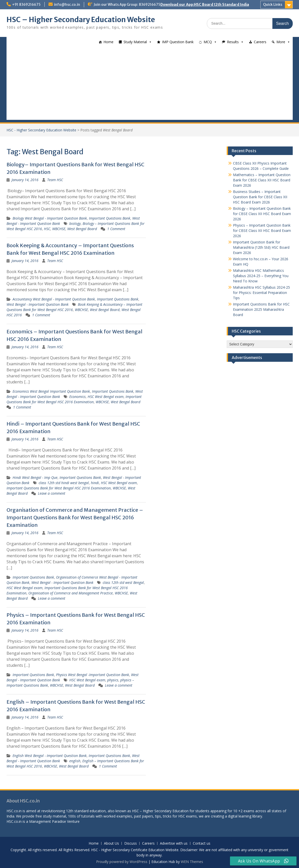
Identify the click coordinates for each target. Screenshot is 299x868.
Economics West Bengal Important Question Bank (51, 391)
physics (113, 680)
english (75, 761)
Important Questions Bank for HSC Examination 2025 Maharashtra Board (261, 309)
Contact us (202, 844)
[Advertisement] (150, 85)
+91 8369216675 (26, 5)
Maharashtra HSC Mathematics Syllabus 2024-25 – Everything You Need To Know (261, 276)
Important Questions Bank (110, 218)
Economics (77, 397)
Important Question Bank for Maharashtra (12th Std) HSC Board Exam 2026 (261, 247)
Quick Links (273, 5)
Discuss (131, 844)
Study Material (135, 42)
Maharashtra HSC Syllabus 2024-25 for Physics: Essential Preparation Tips (261, 293)
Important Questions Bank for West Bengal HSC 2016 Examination (59, 488)
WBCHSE (59, 229)
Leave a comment (52, 493)
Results (233, 42)
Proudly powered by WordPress (122, 862)
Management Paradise (48, 821)
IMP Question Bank (178, 42)
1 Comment (116, 229)
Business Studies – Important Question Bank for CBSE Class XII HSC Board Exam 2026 (260, 197)
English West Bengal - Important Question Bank (50, 756)
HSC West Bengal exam (106, 397)
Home (108, 42)
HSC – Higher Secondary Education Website (81, 20)
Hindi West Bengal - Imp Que (35, 477)
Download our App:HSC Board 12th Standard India (205, 5)
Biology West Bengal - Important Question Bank (50, 218)
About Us (111, 844)
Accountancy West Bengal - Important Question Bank (54, 299)
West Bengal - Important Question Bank (38, 304)
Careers (260, 42)
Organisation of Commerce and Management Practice (71, 593)
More (281, 42)
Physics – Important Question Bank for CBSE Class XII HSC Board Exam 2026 (262, 231)
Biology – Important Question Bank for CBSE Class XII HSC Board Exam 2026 (262, 214)
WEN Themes (192, 862)
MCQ (208, 42)
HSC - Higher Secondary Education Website (41, 130)
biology (75, 223)
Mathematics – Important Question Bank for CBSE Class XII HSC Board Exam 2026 (262, 180)
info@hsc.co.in (67, 5)
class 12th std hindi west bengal (64, 483)
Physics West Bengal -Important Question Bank (93, 675)
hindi (95, 483)
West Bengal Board (82, 229)
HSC (47, 229)
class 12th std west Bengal (123, 582)
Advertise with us (174, 844)
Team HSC (55, 180)
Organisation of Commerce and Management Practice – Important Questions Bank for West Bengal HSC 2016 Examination (75, 517)
